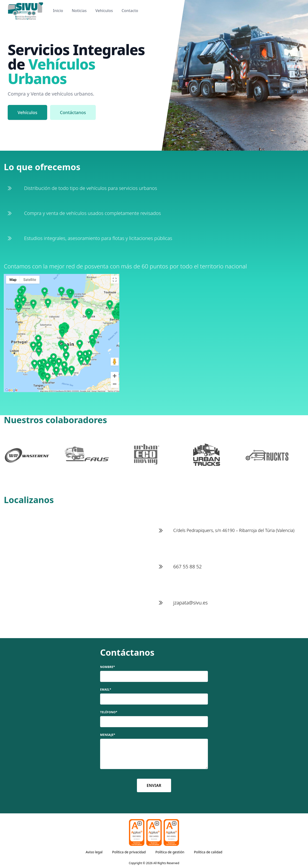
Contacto (130, 11)
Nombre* (108, 667)
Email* (106, 690)
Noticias (79, 11)
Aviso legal (94, 852)
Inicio (58, 11)
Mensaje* (108, 735)
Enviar (154, 785)
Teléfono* (109, 712)
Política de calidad (208, 852)
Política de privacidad (129, 852)
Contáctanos (73, 112)
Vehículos (104, 11)
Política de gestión (170, 852)
